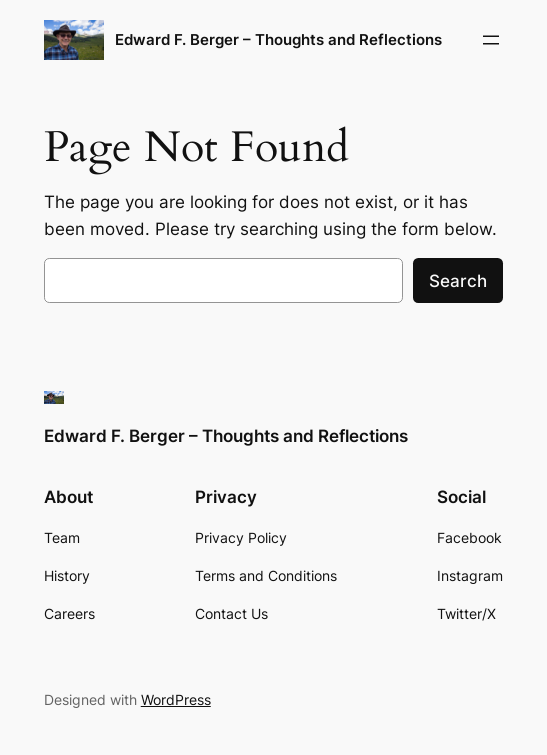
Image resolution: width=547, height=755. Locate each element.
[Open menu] (491, 40)
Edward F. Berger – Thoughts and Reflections (278, 39)
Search (458, 281)
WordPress (176, 699)
